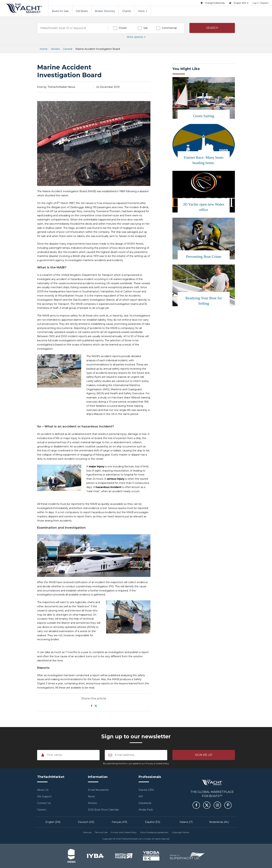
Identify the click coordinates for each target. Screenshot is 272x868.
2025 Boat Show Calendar (103, 810)
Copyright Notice (180, 832)
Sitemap (87, 832)
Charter (127, 11)
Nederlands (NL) (219, 822)
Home (44, 49)
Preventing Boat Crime (204, 256)
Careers (42, 810)
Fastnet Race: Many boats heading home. (204, 160)
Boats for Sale (60, 11)
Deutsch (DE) (86, 822)
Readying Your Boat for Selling (204, 301)
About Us (43, 790)
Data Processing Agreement (154, 832)
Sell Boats (82, 11)
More (143, 11)
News (91, 796)
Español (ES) (153, 822)
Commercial (169, 28)
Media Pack (146, 810)
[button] (212, 28)
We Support (44, 796)
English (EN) (53, 822)
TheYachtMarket (24, 8)
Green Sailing (204, 116)
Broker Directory (105, 11)
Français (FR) (119, 822)
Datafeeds (145, 803)
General (68, 49)
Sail (145, 28)
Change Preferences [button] (212, 3)
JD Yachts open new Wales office (204, 207)
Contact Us (44, 803)
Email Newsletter (98, 790)
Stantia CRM (146, 790)
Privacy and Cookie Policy (124, 832)
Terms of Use (101, 832)
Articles (55, 49)
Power (123, 28)
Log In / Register (260, 3)
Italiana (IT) (186, 822)
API (141, 796)
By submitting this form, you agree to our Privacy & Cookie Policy (136, 763)
